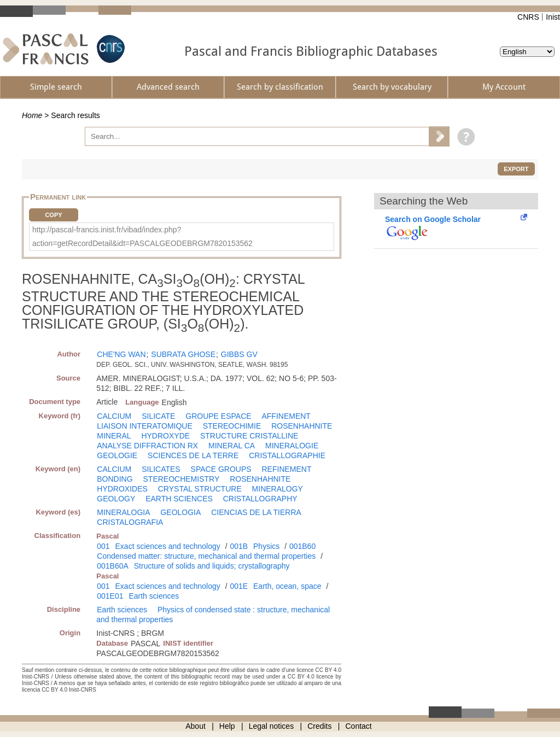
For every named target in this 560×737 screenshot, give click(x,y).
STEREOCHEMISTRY (182, 479)
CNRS (528, 17)
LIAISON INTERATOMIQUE (145, 426)
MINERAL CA (232, 446)
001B (239, 546)
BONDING (115, 479)
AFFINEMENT (286, 416)
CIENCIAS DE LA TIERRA (256, 512)
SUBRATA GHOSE (183, 354)
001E (239, 586)
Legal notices (272, 726)
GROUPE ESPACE (218, 416)
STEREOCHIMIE (232, 426)
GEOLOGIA (180, 512)
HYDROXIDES (122, 489)
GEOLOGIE (117, 455)
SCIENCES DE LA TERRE (193, 455)
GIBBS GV (239, 354)
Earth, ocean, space (287, 586)
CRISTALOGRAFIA (130, 522)
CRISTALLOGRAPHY (260, 499)
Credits (319, 726)
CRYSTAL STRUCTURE (200, 489)
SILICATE (158, 416)
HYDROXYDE (165, 436)
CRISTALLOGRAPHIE (287, 455)
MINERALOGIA (123, 512)
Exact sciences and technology (168, 546)
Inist (553, 17)
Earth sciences (154, 596)
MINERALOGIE (292, 446)
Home (32, 115)
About (196, 726)
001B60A (113, 566)
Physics (266, 546)
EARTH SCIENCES (179, 499)
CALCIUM (114, 416)
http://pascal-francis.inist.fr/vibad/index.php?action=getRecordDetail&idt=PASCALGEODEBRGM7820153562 (142, 236)
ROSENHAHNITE (302, 426)
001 (103, 546)
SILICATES (161, 469)
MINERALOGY (278, 489)
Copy (53, 215)
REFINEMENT (287, 469)
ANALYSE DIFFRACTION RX (147, 446)
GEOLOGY (116, 499)
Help (227, 726)
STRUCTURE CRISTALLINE (249, 436)
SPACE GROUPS (221, 469)
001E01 (110, 596)
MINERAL (114, 436)
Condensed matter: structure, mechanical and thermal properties (206, 556)
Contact (359, 726)
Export (516, 169)
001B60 (302, 546)
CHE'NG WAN (121, 354)
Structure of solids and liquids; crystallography (212, 566)
